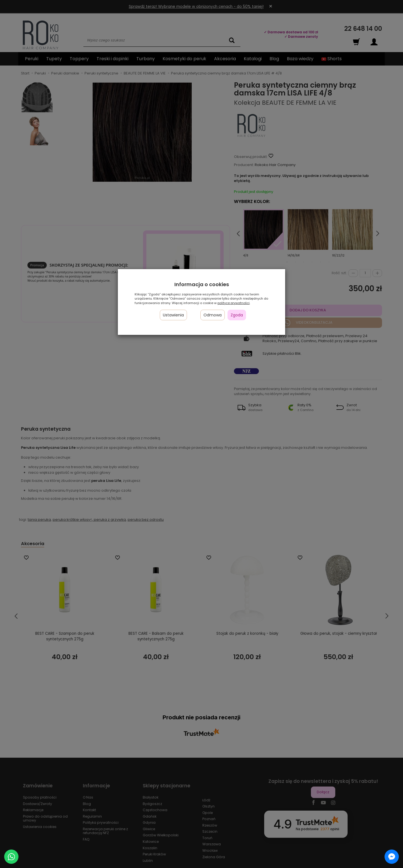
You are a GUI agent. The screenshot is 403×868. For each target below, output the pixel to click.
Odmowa (213, 315)
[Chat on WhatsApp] (11, 857)
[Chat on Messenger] (392, 857)
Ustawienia (173, 315)
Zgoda (237, 315)
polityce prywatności (234, 303)
